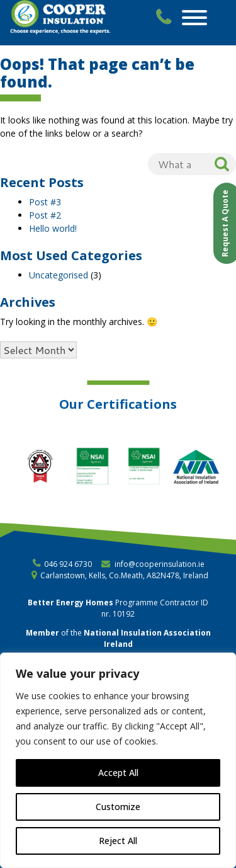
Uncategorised (59, 275)
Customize (118, 807)
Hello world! (53, 228)
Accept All (118, 773)
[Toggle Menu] (194, 18)
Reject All (118, 841)
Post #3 (45, 202)
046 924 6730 (68, 564)
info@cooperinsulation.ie (160, 564)
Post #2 (45, 215)
